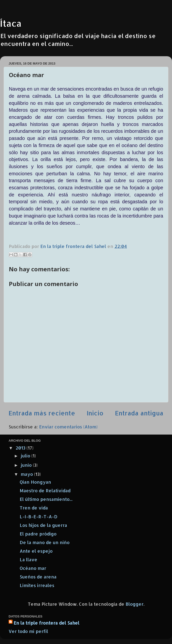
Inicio (95, 413)
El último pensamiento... (46, 499)
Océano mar (33, 568)
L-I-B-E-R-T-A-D (39, 516)
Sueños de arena (38, 577)
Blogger (135, 604)
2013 (21, 448)
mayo (27, 474)
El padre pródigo (38, 534)
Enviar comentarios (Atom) (68, 427)
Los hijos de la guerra (43, 525)
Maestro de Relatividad (45, 490)
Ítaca (11, 23)
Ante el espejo (36, 551)
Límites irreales (37, 585)
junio (27, 465)
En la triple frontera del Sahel (46, 623)
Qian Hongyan (35, 482)
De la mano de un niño (45, 542)
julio (26, 456)
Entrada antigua (139, 413)
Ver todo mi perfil (28, 631)
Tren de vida (34, 508)
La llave (29, 559)
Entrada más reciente (42, 413)
